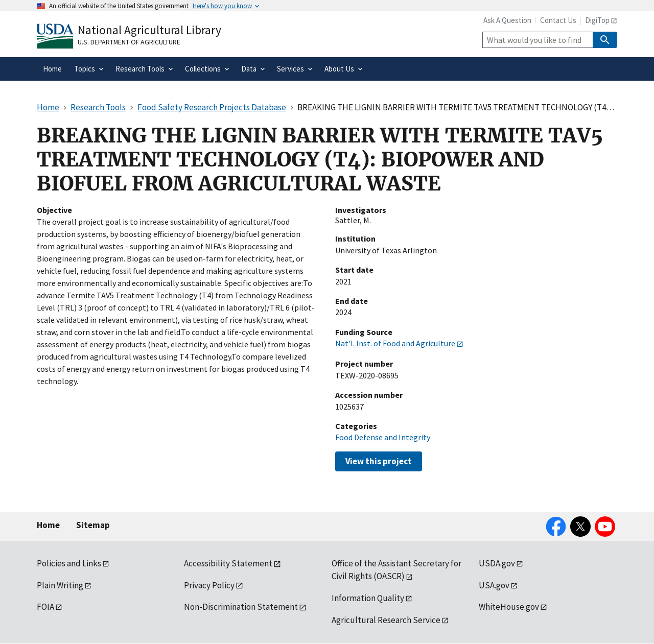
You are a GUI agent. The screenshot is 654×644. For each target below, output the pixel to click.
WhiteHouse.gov (509, 607)
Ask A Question (507, 20)
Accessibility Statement (228, 563)
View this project (379, 461)
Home (48, 525)
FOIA (45, 607)
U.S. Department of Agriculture (129, 42)
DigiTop (597, 20)
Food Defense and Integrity (383, 437)
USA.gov (494, 585)
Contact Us (558, 20)
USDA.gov (497, 563)
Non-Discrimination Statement (241, 607)
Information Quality (368, 598)
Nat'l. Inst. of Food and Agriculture (395, 343)
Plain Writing (60, 585)
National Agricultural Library (149, 30)
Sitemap (93, 525)
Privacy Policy (209, 585)
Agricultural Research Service (386, 620)
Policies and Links (69, 563)
